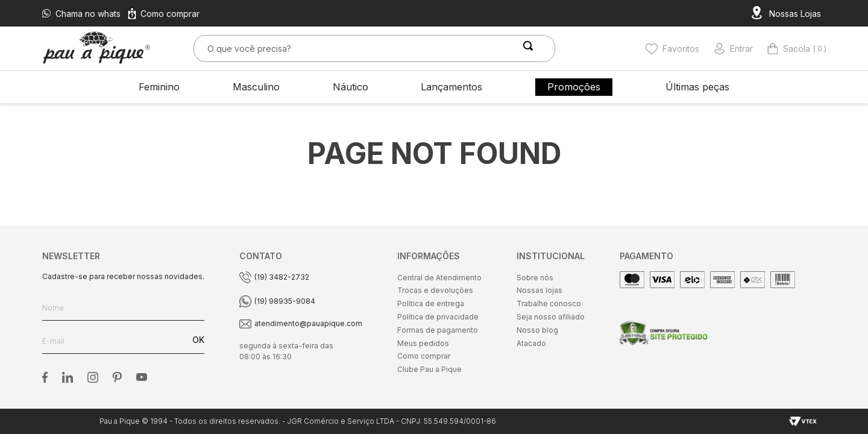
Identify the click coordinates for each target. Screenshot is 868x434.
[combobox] (374, 49)
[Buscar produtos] (530, 49)
